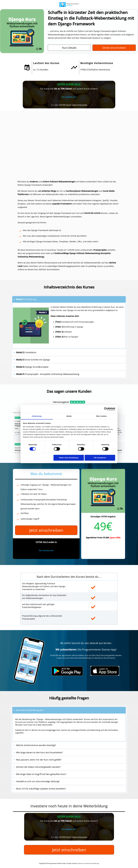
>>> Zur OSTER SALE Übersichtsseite (69, 105)
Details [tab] (69, 416)
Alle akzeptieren (100, 458)
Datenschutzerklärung (92, 863)
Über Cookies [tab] (101, 416)
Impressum (81, 863)
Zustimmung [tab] (37, 416)
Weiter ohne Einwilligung (69, 458)
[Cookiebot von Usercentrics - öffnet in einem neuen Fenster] (106, 409)
